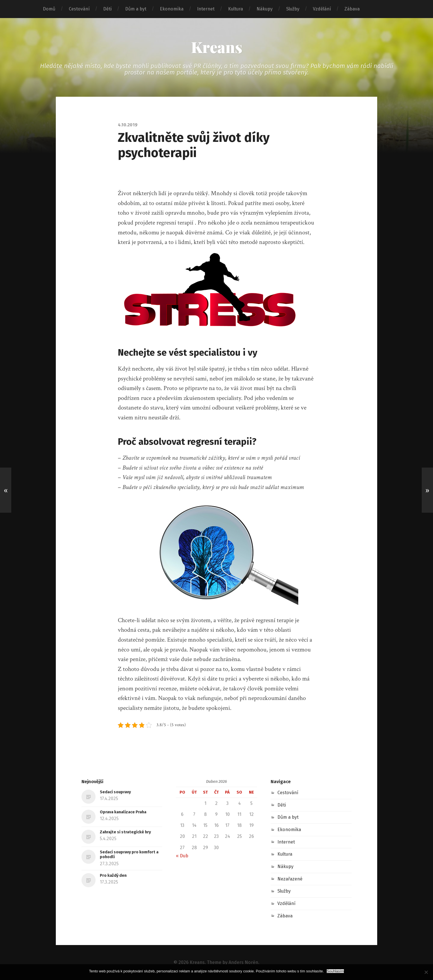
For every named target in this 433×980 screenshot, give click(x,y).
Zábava (352, 9)
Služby (293, 9)
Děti (107, 9)
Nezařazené (290, 879)
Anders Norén (243, 962)
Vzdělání (322, 9)
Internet (206, 9)
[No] (426, 972)
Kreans (217, 47)
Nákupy (265, 9)
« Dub (182, 856)
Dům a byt (136, 9)
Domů (49, 9)
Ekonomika (172, 9)
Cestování (79, 9)
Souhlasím (335, 971)
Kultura (236, 9)
